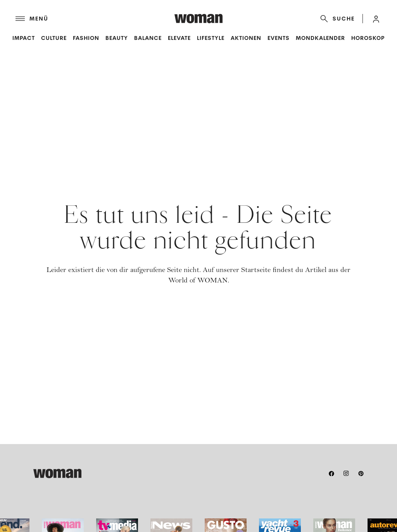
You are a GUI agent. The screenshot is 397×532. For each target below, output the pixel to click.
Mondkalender (320, 38)
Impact (24, 38)
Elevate (179, 38)
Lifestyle (211, 38)
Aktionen (246, 38)
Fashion (86, 38)
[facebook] (331, 473)
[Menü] (95, 19)
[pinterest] (361, 473)
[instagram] (346, 473)
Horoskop (368, 38)
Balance (148, 38)
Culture (54, 38)
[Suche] (336, 19)
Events (279, 38)
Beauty (117, 38)
